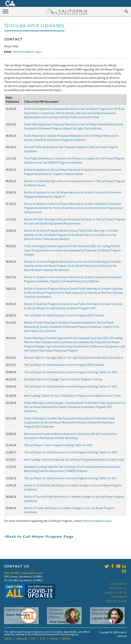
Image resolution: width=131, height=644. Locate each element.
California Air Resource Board (67, 11)
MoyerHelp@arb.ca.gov (27, 52)
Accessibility (119, 584)
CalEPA (8, 639)
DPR (33, 639)
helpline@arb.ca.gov (32, 573)
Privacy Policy (118, 588)
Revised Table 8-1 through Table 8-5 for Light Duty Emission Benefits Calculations (74, 358)
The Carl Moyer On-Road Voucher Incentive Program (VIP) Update (64, 315)
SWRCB (66, 639)
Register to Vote (117, 601)
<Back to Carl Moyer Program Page (39, 537)
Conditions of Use (115, 593)
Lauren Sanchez (104, 618)
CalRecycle (21, 639)
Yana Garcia (58, 622)
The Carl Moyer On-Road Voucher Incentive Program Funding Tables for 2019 (70, 386)
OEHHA (54, 639)
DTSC (43, 639)
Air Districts (119, 597)
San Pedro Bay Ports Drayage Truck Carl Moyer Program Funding (63, 379)
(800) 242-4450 (12, 573)
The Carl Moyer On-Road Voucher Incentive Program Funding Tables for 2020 (70, 372)
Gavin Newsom (18, 615)
